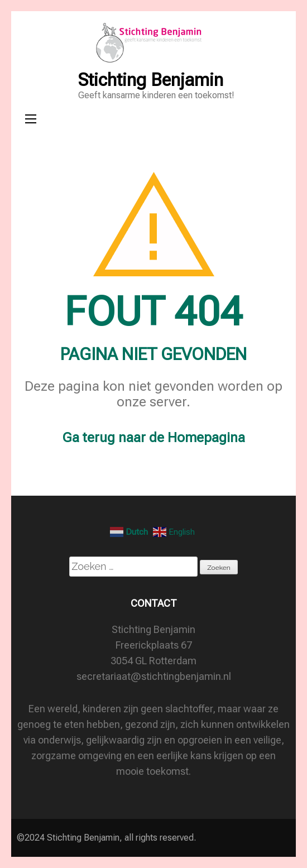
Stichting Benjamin (151, 80)
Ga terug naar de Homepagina (154, 438)
